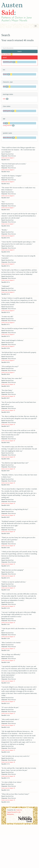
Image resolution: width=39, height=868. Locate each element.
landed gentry (7, 111)
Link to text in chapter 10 (8, 384)
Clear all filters (7, 54)
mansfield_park (8, 62)
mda (4, 99)
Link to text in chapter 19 (8, 788)
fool (4, 86)
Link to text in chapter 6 (8, 170)
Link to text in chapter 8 (8, 236)
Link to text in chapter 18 (8, 762)
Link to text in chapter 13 (8, 588)
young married (7, 125)
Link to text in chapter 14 (8, 623)
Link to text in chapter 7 (8, 208)
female (5, 74)
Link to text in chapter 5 (8, 158)
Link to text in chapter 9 (8, 372)
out (4, 123)
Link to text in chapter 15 (8, 637)
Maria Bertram (7, 137)
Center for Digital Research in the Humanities (14, 812)
